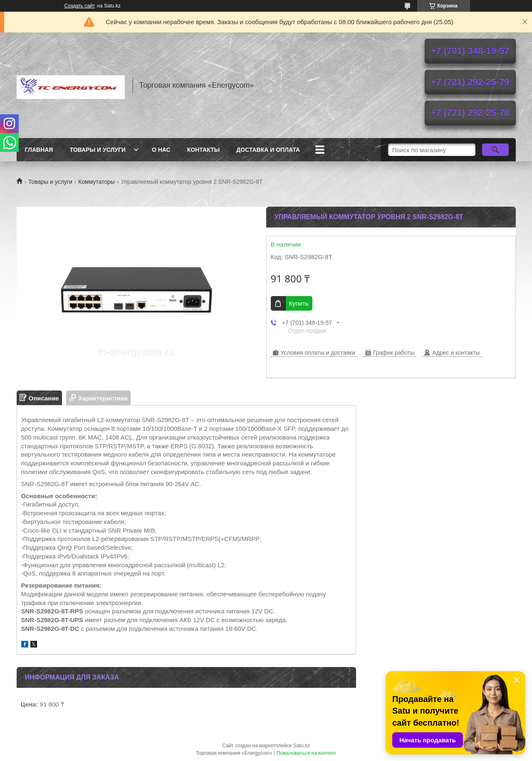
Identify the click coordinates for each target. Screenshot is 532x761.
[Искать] (496, 150)
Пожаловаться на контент (306, 753)
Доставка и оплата (268, 150)
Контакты (203, 150)
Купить (299, 303)
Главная (39, 150)
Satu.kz (302, 746)
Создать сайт (80, 6)
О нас (161, 150)
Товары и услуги (98, 150)
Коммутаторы (97, 182)
